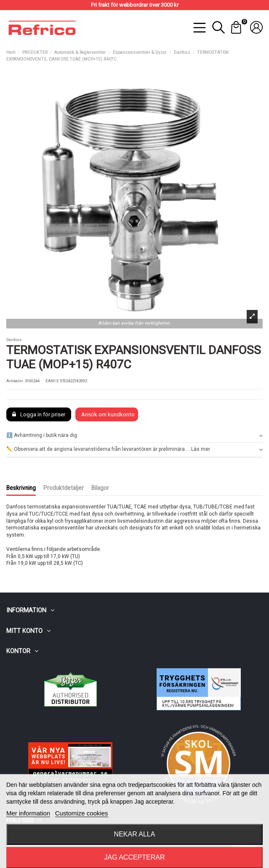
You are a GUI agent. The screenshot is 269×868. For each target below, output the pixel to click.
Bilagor (100, 488)
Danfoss (14, 340)
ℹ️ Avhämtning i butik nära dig (134, 435)
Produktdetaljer (64, 488)
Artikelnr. (15, 381)
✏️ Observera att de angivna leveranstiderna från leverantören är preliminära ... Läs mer (134, 449)
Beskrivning (21, 488)
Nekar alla (135, 834)
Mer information (28, 813)
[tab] (134, 436)
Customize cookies (82, 813)
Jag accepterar (134, 857)
